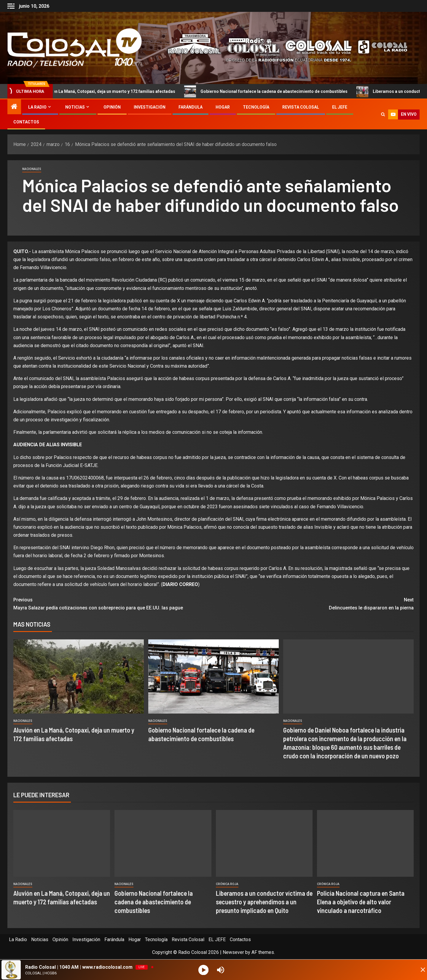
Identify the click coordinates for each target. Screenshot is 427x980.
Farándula (191, 107)
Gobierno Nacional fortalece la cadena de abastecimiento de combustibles (278, 91)
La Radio (37, 107)
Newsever (233, 952)
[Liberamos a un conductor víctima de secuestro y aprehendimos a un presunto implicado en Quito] (264, 843)
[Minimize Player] (417, 970)
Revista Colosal (301, 107)
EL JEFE (340, 107)
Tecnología (256, 107)
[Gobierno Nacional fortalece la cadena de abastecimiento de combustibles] (213, 676)
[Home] (14, 107)
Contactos (26, 122)
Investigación (150, 107)
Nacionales (32, 169)
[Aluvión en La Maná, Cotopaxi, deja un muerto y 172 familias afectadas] (79, 676)
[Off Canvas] (11, 6)
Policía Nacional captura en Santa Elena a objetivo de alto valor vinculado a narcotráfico (361, 902)
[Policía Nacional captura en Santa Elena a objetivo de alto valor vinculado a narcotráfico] (365, 843)
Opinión (112, 107)
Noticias (75, 107)
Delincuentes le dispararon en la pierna (314, 603)
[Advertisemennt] (283, 48)
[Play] (204, 970)
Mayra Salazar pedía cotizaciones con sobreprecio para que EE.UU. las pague (113, 603)
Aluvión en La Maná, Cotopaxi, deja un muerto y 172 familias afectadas (110, 91)
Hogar (223, 107)
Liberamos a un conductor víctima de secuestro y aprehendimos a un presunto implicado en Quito (264, 902)
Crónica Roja (227, 884)
